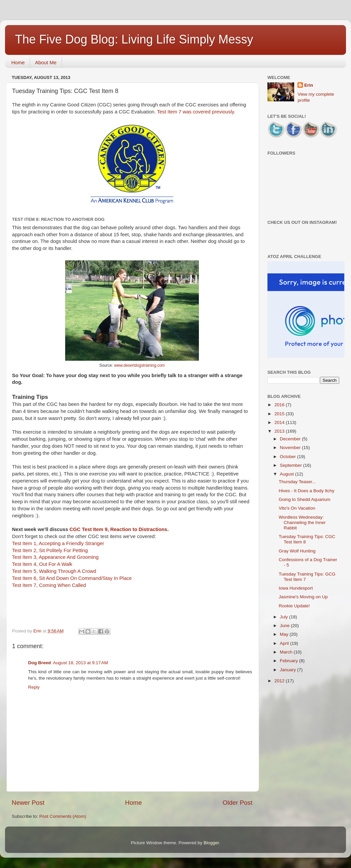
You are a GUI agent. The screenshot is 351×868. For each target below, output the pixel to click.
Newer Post (28, 803)
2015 (280, 414)
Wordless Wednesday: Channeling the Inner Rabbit (302, 523)
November (291, 448)
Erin (309, 85)
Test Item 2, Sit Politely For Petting (50, 550)
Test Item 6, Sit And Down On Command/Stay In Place (72, 578)
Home (18, 62)
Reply (34, 687)
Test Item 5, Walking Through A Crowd (54, 571)
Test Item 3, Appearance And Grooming (55, 557)
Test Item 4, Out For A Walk (42, 564)
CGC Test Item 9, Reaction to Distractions (119, 529)
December (291, 439)
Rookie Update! (294, 606)
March (287, 652)
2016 (280, 405)
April (285, 643)
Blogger (211, 843)
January (288, 670)
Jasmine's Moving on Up (303, 597)
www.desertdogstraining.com (139, 365)
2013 (280, 431)
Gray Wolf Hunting (297, 551)
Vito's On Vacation (297, 508)
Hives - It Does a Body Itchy (307, 491)
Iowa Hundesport (296, 588)
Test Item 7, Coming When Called (49, 585)
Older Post (238, 803)
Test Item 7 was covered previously (196, 112)
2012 (280, 681)
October (288, 457)
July (284, 617)
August (287, 474)
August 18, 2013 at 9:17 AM (80, 663)
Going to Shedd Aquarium (305, 499)
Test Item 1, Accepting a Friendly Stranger (58, 543)
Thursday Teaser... (297, 482)
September (291, 465)
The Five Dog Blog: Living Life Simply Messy (134, 39)
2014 (280, 422)
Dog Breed (39, 663)
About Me (46, 62)
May (285, 634)
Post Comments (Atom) (63, 816)
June (285, 626)
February (289, 661)
